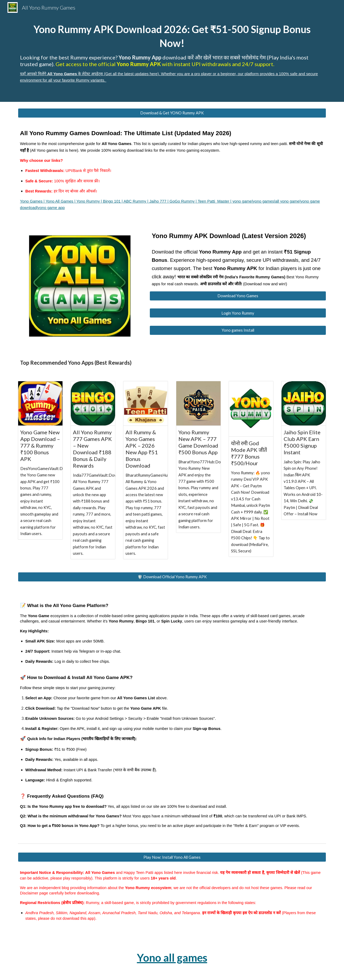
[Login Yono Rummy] (238, 313)
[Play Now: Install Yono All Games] (172, 857)
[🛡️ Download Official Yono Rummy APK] (172, 577)
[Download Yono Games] (238, 296)
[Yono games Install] (238, 330)
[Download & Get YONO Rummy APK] (172, 113)
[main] (172, 51)
